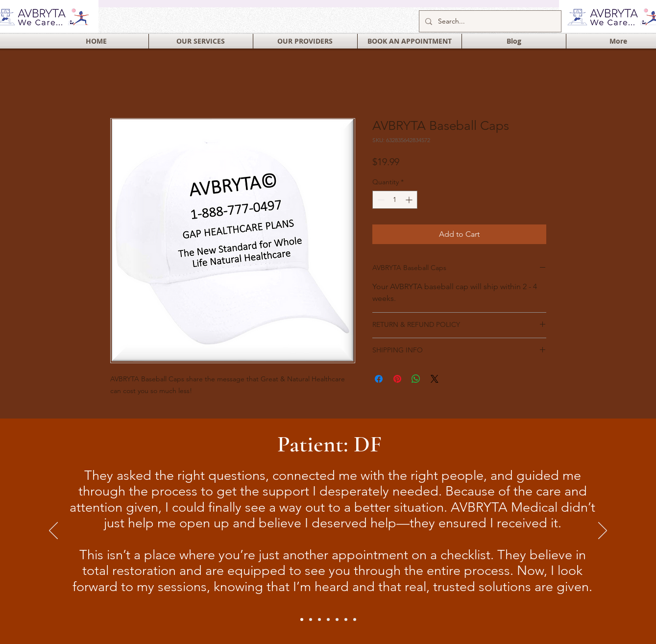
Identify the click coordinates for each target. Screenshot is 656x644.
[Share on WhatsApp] (416, 379)
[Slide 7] (346, 619)
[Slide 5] (328, 619)
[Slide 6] (337, 619)
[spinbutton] (395, 200)
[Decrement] (380, 200)
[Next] (603, 531)
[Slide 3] (355, 619)
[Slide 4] (319, 619)
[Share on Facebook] (379, 379)
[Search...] (489, 21)
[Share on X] (435, 379)
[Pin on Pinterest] (397, 379)
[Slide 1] (302, 619)
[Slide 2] (311, 619)
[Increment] (410, 200)
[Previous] (53, 531)
